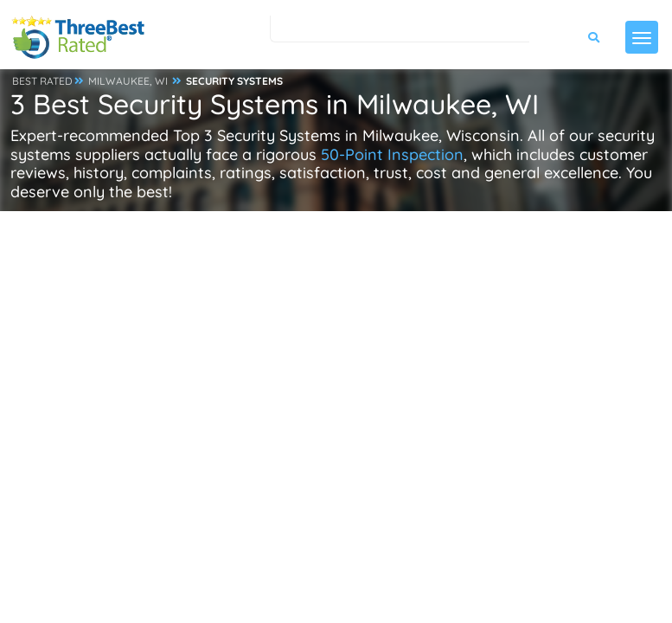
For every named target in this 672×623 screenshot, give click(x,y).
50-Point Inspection (392, 154)
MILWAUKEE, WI (128, 81)
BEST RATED (42, 81)
